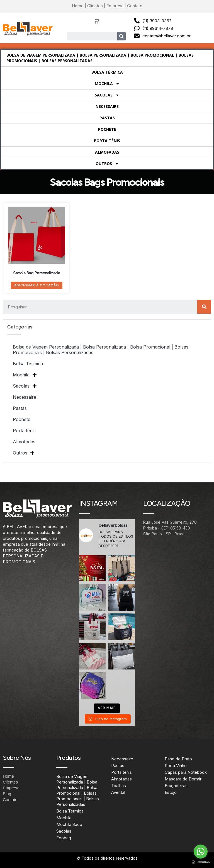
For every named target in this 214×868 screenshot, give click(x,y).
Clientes (95, 6)
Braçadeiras (176, 786)
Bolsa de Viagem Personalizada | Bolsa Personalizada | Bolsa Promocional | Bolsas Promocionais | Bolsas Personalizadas (100, 58)
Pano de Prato (178, 759)
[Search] (121, 36)
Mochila (107, 84)
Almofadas (107, 152)
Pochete (107, 129)
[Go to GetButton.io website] (201, 862)
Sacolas (107, 95)
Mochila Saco (69, 824)
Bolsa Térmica (107, 72)
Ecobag (64, 838)
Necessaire (107, 106)
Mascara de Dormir (183, 779)
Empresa (115, 6)
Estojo (171, 792)
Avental (118, 792)
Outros (107, 164)
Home (78, 6)
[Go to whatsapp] (201, 852)
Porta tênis (107, 141)
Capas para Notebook (186, 772)
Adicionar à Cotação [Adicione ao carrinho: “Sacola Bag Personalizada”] (37, 285)
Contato (135, 6)
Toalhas (119, 786)
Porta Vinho (176, 766)
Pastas (107, 118)
